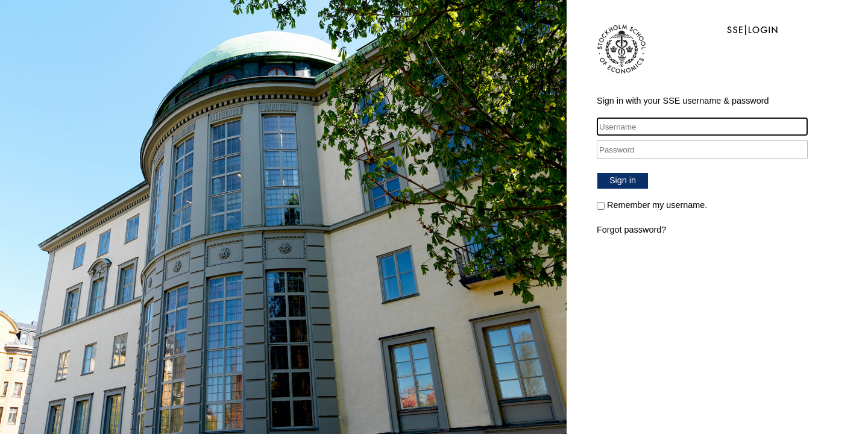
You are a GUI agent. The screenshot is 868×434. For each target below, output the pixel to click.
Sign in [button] (623, 180)
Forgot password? (631, 230)
